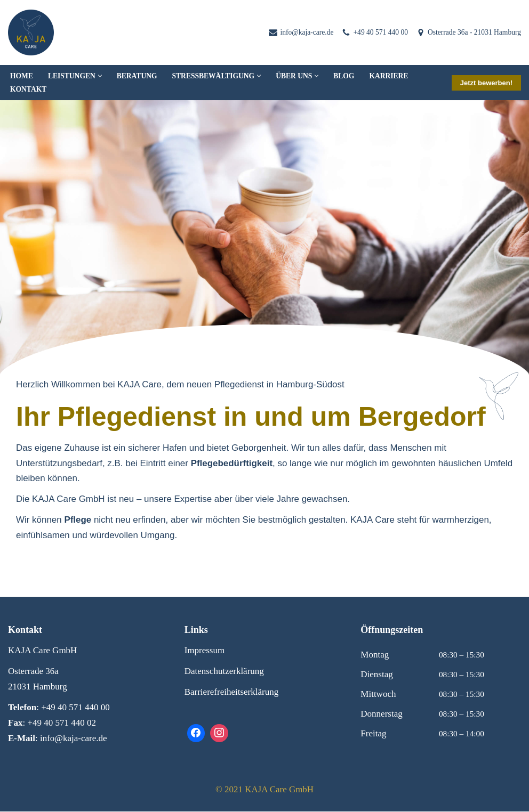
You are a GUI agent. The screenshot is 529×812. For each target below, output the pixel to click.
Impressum (205, 651)
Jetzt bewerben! (486, 83)
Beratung (137, 76)
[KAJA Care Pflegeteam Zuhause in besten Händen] (31, 33)
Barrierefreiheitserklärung (232, 692)
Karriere (390, 76)
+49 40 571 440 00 (380, 32)
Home (22, 76)
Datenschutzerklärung (224, 672)
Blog (345, 76)
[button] (100, 76)
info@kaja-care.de (306, 32)
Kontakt (28, 89)
